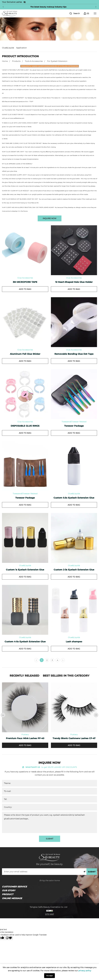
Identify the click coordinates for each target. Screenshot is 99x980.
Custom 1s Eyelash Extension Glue (25, 570)
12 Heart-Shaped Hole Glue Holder (74, 282)
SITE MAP (49, 914)
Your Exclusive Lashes (12, 2)
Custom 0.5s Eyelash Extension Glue (74, 498)
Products (16, 61)
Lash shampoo (74, 642)
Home (5, 61)
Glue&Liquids (8, 48)
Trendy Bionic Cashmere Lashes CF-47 (74, 738)
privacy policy (85, 971)
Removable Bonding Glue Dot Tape (74, 354)
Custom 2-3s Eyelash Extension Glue (74, 570)
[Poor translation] (9, 938)
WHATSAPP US (33, 767)
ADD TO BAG (25, 289)
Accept (49, 976)
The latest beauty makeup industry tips (50, 7)
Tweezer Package (74, 426)
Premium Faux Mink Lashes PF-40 (25, 738)
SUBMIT (50, 839)
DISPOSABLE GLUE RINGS (25, 426)
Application (21, 48)
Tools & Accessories (34, 61)
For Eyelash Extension (57, 61)
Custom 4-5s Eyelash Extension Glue (25, 642)
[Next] (96, 7)
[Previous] (3, 7)
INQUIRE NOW (50, 218)
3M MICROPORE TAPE (25, 282)
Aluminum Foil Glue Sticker (25, 354)
